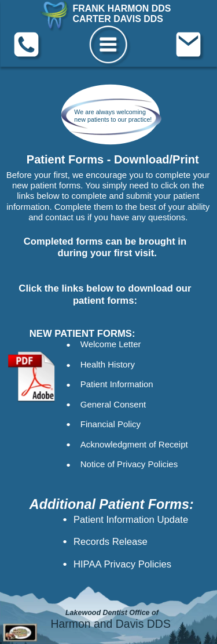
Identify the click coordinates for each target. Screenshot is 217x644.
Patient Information (117, 385)
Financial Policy (111, 425)
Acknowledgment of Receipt (134, 444)
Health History (108, 365)
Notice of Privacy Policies (129, 464)
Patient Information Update (131, 519)
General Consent (113, 404)
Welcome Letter (111, 345)
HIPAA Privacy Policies (122, 564)
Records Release (111, 541)
